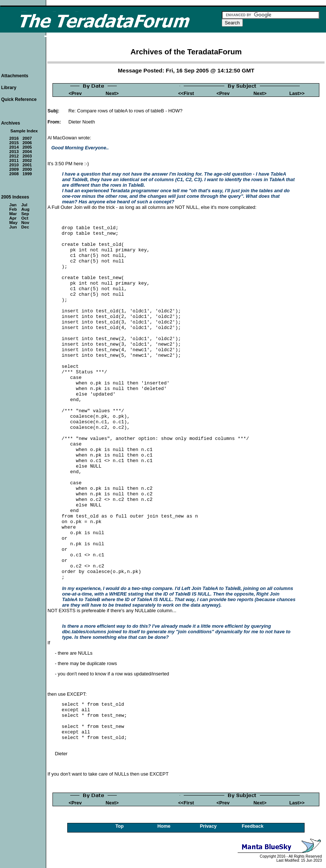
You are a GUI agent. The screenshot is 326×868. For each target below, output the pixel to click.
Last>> (297, 93)
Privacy (208, 826)
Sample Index (24, 131)
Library (9, 88)
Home (164, 826)
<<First (186, 93)
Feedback (253, 826)
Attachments (15, 76)
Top (120, 826)
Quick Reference (19, 99)
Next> (112, 93)
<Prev (75, 93)
